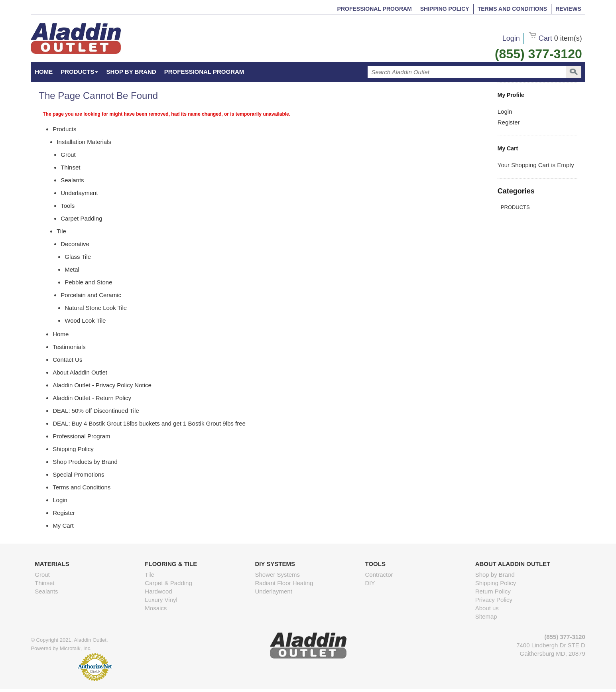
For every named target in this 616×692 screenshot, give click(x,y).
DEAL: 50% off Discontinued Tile (96, 411)
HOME (44, 72)
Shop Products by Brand (85, 462)
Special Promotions (78, 474)
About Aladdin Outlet (80, 372)
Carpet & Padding (168, 583)
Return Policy (493, 591)
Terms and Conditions (512, 9)
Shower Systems (277, 575)
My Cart (63, 525)
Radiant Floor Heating (284, 583)
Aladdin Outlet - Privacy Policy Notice (102, 385)
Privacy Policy (494, 600)
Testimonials (69, 347)
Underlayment (273, 591)
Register (509, 122)
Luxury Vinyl (161, 600)
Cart (555, 38)
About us (487, 608)
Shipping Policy (445, 9)
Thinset (44, 583)
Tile (150, 575)
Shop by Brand (131, 72)
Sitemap (486, 616)
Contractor (379, 575)
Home (61, 334)
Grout (42, 575)
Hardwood (158, 591)
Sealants (46, 591)
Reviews (568, 9)
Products (79, 72)
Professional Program (375, 9)
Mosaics (156, 608)
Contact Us (67, 360)
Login (511, 38)
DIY (370, 583)
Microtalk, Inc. (76, 648)
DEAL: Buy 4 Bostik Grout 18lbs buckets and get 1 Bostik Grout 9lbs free (149, 423)
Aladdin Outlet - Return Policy (92, 398)
